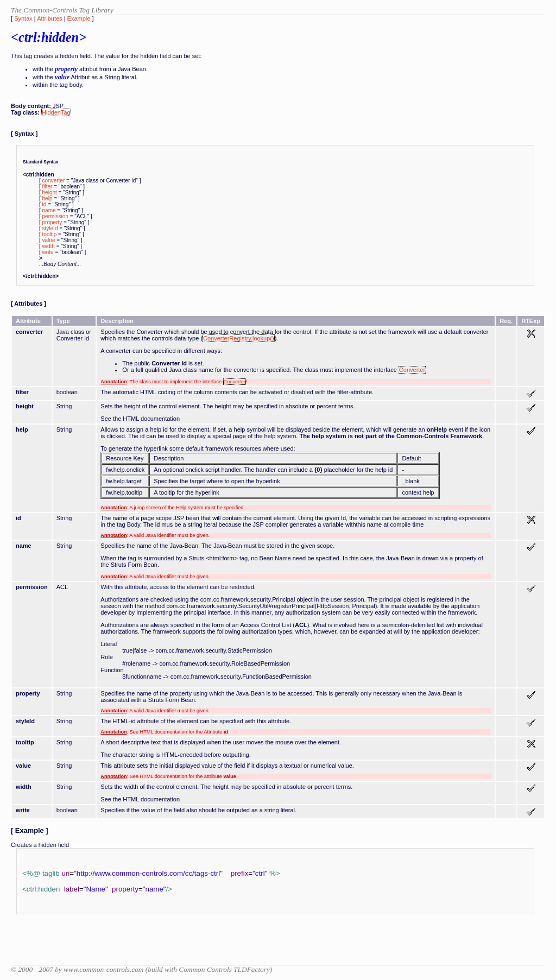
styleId (50, 228)
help (48, 198)
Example (79, 18)
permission (55, 216)
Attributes (49, 18)
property (52, 222)
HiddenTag (56, 112)
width (49, 246)
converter (54, 181)
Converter (412, 370)
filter (48, 186)
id (45, 204)
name (49, 210)
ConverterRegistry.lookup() (239, 338)
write (48, 252)
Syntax (23, 18)
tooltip (50, 234)
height (50, 192)
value (49, 240)
